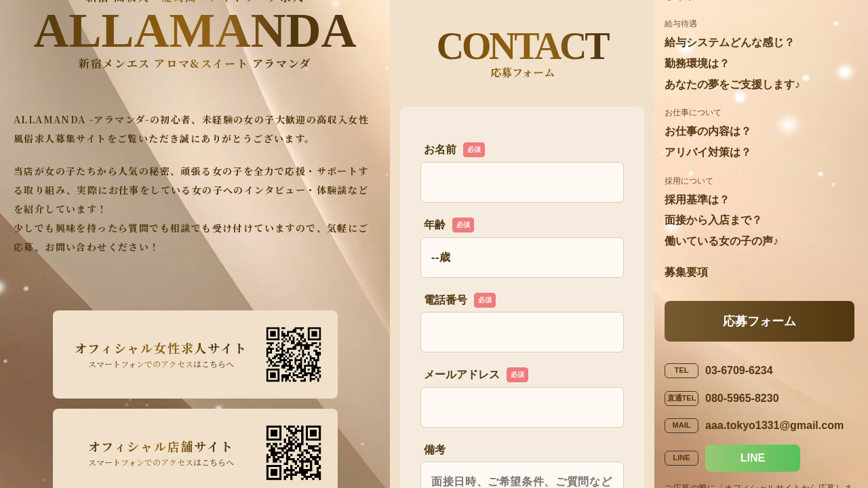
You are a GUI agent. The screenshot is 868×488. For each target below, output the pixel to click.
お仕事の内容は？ (708, 131)
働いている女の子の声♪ (722, 241)
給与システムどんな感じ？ (730, 42)
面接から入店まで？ (713, 220)
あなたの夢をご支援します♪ (732, 84)
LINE (753, 458)
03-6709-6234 (739, 370)
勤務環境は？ (697, 63)
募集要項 (686, 272)
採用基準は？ (697, 200)
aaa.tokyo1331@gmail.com (774, 425)
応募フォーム (759, 321)
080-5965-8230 (742, 398)
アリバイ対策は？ (708, 152)
